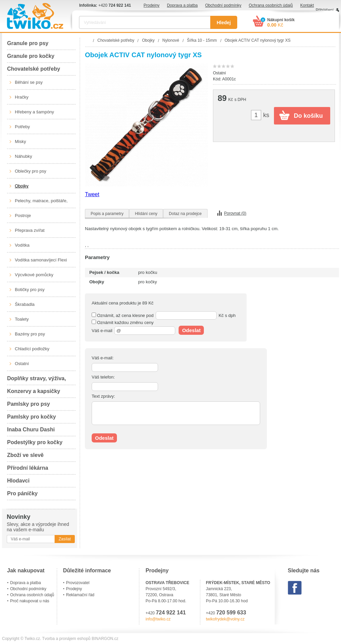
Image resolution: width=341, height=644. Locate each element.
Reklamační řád (80, 595)
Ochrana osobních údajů (271, 5)
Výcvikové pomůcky (34, 275)
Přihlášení (325, 10)
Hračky (22, 97)
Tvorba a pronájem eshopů (66, 639)
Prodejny (151, 5)
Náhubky (23, 156)
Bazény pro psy (30, 334)
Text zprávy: (103, 396)
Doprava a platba (182, 5)
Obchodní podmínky (223, 5)
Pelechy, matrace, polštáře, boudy (41, 203)
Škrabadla (25, 304)
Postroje (23, 216)
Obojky (22, 186)
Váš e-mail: (103, 358)
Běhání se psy (29, 82)
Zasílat (65, 539)
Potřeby (22, 127)
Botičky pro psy (30, 290)
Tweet (92, 194)
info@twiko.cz (158, 619)
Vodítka (22, 245)
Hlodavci (18, 481)
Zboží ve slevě (25, 455)
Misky (20, 141)
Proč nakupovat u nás (30, 601)
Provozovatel (78, 583)
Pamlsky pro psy (28, 404)
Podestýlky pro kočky (35, 442)
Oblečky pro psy (30, 171)
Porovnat (235, 213)
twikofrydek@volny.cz (225, 619)
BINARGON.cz (105, 639)
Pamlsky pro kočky (32, 417)
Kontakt (307, 5)
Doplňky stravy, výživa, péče (37, 380)
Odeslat (191, 330)
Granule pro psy (28, 43)
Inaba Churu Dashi (31, 430)
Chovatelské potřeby (34, 69)
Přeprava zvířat (30, 230)
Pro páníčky (22, 493)
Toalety (22, 319)
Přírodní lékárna (28, 468)
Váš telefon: (103, 377)
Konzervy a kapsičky (34, 391)
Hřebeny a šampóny (34, 112)
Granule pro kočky (31, 56)
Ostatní (22, 364)
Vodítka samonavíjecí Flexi (41, 260)
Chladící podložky (32, 349)
